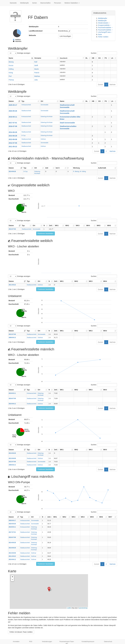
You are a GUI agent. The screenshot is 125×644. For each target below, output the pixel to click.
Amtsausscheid (26, 105)
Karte (100, 34)
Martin (37, 69)
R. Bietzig (76, 171)
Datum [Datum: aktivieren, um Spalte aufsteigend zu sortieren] (11, 101)
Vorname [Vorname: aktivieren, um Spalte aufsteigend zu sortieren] (38, 58)
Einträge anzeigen (19, 53)
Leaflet (69, 608)
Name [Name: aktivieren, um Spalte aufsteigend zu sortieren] (62, 101)
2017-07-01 (13, 123)
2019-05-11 (13, 117)
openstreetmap (83, 608)
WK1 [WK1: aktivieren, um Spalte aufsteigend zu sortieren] (57, 225)
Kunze (11, 65)
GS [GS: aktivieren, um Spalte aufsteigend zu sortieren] (99, 58)
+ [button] (12, 577)
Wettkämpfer (103, 18)
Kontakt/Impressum (88, 642)
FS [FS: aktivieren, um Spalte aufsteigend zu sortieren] (106, 58)
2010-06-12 (12, 404)
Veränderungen (47, 642)
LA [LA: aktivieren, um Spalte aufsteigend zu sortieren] (112, 58)
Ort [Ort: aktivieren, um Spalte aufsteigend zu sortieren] (42, 101)
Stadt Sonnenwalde (67, 123)
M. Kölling (83, 171)
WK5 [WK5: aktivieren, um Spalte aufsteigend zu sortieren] (99, 225)
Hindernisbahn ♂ (104, 23)
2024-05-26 (13, 111)
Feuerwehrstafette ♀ (105, 28)
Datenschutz (108, 642)
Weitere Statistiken (72, 3)
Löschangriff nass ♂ (105, 32)
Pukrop (11, 80)
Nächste (113, 85)
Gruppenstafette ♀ (105, 25)
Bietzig (11, 62)
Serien (35, 3)
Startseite (13, 3)
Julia (36, 80)
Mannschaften (45, 3)
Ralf (36, 62)
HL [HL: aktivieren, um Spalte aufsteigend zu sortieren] (87, 58)
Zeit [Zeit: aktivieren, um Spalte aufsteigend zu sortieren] (47, 168)
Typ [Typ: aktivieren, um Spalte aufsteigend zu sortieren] (23, 101)
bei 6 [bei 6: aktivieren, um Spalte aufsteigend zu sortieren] (58, 168)
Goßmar (43, 139)
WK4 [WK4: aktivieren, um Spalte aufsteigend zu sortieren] (88, 225)
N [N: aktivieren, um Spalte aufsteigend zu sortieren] (44, 225)
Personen (58, 3)
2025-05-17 (13, 105)
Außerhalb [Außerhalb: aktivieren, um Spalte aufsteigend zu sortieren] (102, 168)
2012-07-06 (13, 143)
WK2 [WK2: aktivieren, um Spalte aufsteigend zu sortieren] (67, 225)
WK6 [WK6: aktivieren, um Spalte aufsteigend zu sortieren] (109, 225)
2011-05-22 (13, 147)
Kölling (11, 69)
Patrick (37, 73)
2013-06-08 (13, 139)
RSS (31, 642)
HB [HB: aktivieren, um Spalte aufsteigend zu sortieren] (93, 58)
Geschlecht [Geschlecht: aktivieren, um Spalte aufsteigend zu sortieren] (64, 58)
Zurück (100, 85)
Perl (10, 76)
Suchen (104, 53)
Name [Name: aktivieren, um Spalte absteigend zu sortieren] (11, 58)
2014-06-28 (13, 132)
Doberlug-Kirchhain (47, 117)
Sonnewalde (44, 105)
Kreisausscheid (26, 117)
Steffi (36, 65)
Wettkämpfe (24, 3)
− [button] (12, 580)
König (11, 73)
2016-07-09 (13, 126)
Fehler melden (103, 37)
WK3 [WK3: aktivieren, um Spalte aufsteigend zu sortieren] (78, 225)
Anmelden (16, 642)
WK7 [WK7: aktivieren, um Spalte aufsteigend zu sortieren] (110, 517)
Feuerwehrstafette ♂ (105, 30)
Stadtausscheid (26, 111)
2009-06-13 (12, 338)
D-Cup (23, 136)
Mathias (37, 76)
